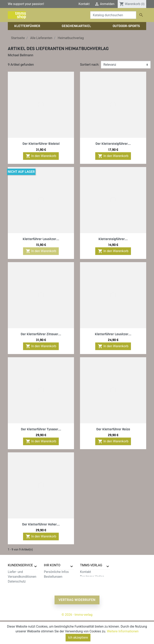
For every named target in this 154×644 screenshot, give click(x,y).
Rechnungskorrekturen (60, 581)
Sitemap (14, 605)
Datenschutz (17, 581)
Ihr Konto (52, 565)
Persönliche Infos (56, 572)
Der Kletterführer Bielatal (41, 144)
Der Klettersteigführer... (113, 144)
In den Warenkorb (41, 156)
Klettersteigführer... (113, 239)
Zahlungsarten (18, 586)
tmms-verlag (91, 565)
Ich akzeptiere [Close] (78, 637)
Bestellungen (53, 577)
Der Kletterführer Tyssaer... (41, 429)
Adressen (51, 586)
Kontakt (84, 4)
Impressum (88, 581)
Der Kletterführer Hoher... (41, 524)
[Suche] (113, 15)
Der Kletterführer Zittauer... (41, 334)
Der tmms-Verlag (92, 577)
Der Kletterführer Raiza (113, 429)
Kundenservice (20, 565)
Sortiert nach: (90, 65)
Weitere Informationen (123, 631)
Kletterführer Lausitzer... (41, 239)
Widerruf (14, 591)
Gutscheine (52, 591)
